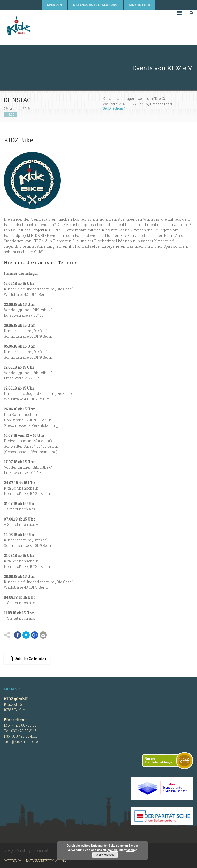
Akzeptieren (105, 855)
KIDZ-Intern (140, 5)
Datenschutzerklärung (95, 5)
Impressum (13, 861)
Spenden (54, 5)
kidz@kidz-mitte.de (21, 742)
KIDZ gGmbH (43, 28)
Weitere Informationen (122, 850)
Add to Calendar (31, 658)
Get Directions (114, 108)
